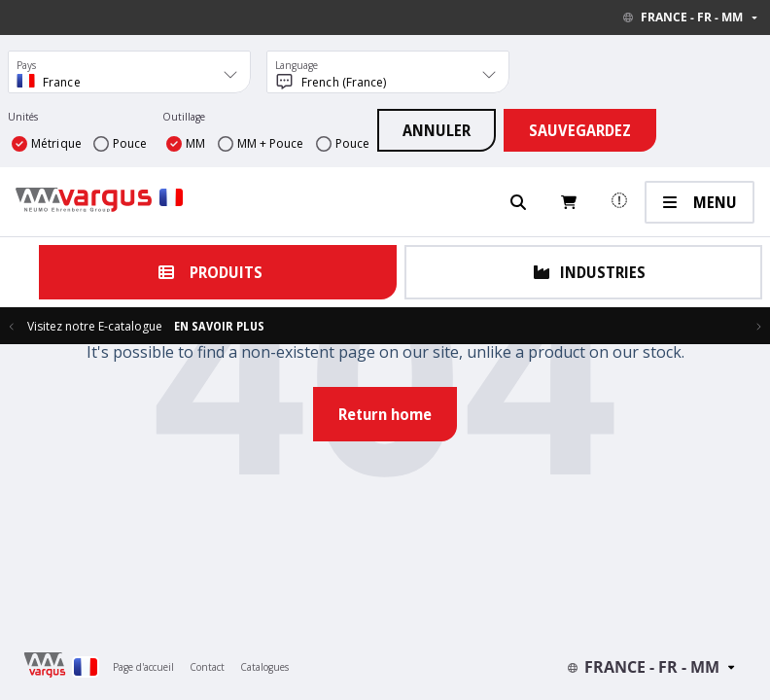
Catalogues (264, 667)
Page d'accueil (143, 667)
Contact (207, 667)
